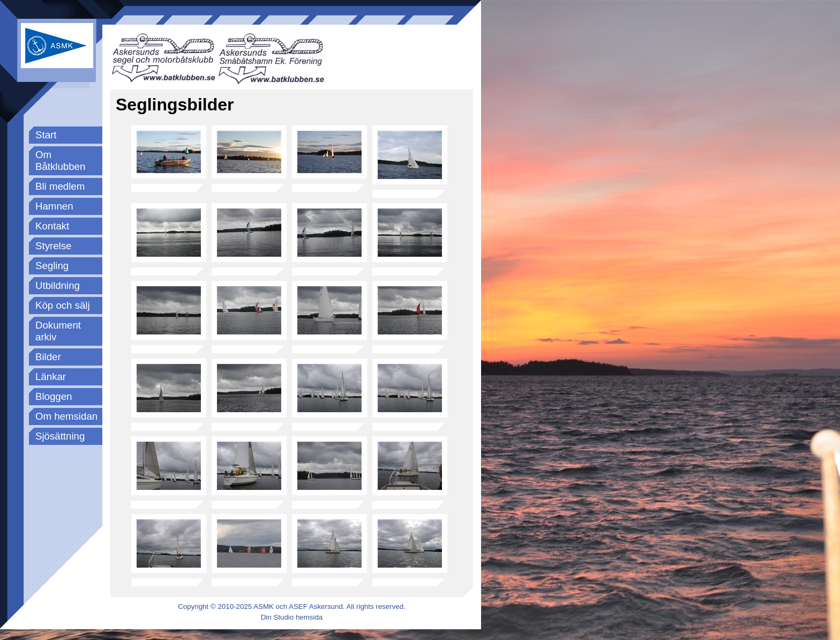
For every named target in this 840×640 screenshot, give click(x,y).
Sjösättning (60, 436)
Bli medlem (60, 186)
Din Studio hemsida (292, 617)
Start (46, 135)
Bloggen (54, 396)
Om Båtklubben (60, 161)
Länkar (51, 377)
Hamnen (54, 206)
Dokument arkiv (58, 331)
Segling (52, 266)
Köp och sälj (63, 305)
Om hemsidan (66, 416)
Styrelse (53, 246)
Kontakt (52, 226)
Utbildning (58, 285)
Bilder (48, 357)
